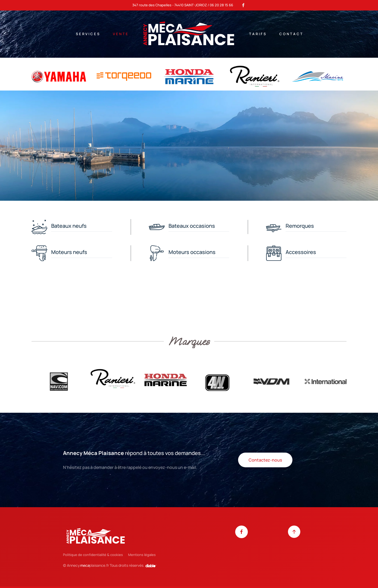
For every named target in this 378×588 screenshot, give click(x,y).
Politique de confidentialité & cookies (93, 555)
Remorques (300, 226)
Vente (121, 34)
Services (88, 34)
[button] (294, 532)
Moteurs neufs (69, 252)
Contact (291, 34)
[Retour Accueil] (189, 34)
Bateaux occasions (192, 226)
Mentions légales (142, 555)
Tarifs (258, 34)
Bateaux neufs (69, 226)
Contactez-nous (265, 460)
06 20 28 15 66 (221, 5)
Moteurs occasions (192, 252)
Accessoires (301, 252)
